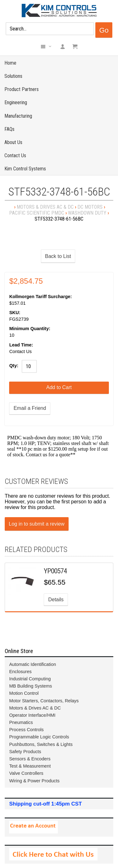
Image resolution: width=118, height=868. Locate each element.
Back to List (58, 256)
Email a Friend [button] (30, 408)
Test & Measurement (30, 766)
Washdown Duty (87, 213)
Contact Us (15, 155)
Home (10, 63)
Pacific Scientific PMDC (37, 213)
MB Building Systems (31, 686)
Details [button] (56, 600)
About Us (13, 142)
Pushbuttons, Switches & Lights (41, 744)
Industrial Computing (30, 679)
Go (104, 30)
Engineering (16, 102)
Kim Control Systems (25, 169)
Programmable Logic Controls (39, 737)
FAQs (9, 129)
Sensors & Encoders (30, 759)
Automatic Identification (33, 664)
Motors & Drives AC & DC (45, 207)
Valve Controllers (26, 773)
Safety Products (25, 752)
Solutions (13, 76)
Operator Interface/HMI (32, 715)
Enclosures (20, 672)
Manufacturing (18, 116)
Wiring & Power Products (34, 781)
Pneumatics (21, 722)
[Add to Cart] (59, 388)
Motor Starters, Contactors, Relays (44, 701)
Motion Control (24, 693)
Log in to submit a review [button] (37, 524)
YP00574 (55, 571)
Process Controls (26, 730)
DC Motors (90, 207)
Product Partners (22, 89)
